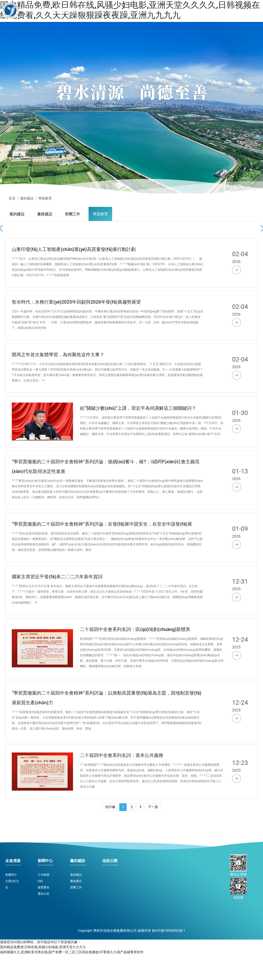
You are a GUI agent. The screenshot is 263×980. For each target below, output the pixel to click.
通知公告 (44, 894)
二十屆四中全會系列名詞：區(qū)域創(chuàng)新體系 (135, 629)
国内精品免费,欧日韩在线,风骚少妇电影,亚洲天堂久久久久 (43, 947)
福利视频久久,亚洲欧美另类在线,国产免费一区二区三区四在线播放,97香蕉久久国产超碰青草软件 (72, 952)
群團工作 (73, 214)
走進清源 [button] (179, 11)
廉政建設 (45, 214)
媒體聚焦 (44, 887)
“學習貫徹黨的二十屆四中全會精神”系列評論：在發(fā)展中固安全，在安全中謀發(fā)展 (102, 524)
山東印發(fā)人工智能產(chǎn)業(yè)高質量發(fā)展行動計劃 (74, 249)
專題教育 (45, 198)
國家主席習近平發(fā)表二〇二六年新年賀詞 (57, 577)
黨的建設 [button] (226, 11)
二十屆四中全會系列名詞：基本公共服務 (122, 755)
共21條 (110, 807)
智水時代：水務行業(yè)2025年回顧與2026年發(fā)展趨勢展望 (76, 302)
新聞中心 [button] (203, 11)
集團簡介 (11, 875)
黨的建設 (27, 198)
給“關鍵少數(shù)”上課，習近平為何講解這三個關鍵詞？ (138, 408)
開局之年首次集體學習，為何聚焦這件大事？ (58, 355)
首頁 (150, 10)
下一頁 (153, 807)
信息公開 (249, 11)
